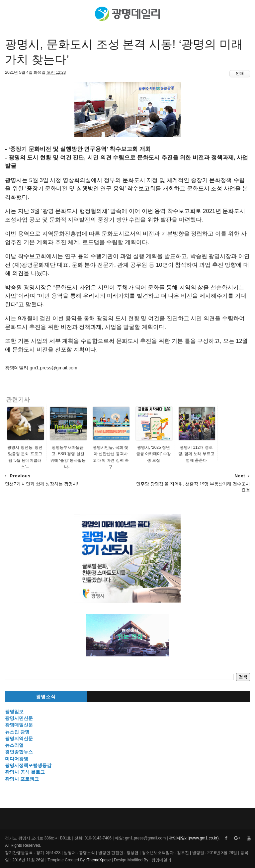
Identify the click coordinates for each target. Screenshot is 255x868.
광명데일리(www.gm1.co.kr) (194, 838)
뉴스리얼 (14, 745)
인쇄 (240, 73)
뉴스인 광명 (17, 732)
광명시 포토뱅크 (22, 779)
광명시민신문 (19, 718)
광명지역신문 (19, 738)
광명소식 (46, 697)
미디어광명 (17, 759)
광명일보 (14, 712)
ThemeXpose (99, 860)
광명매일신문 (19, 725)
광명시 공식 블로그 (25, 772)
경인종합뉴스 (19, 752)
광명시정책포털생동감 (28, 765)
